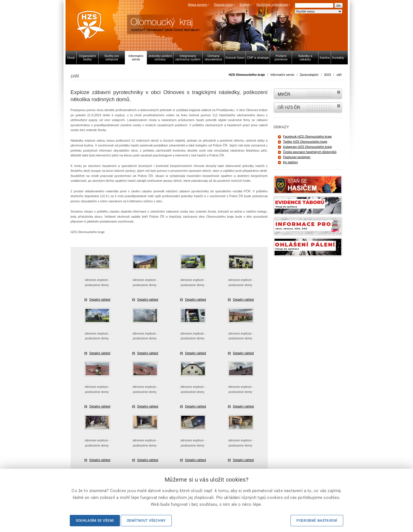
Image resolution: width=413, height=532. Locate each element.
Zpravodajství (309, 75)
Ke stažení (291, 162)
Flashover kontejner (297, 157)
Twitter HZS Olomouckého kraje (305, 142)
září (339, 75)
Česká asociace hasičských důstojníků (310, 152)
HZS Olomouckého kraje (247, 75)
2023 (328, 75)
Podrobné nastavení (317, 521)
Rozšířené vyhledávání (273, 5)
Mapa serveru (198, 5)
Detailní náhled (100, 299)
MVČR (308, 94)
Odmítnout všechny (146, 521)
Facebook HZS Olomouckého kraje (307, 136)
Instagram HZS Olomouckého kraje (308, 147)
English (245, 5)
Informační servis (282, 75)
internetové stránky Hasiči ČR (308, 108)
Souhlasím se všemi (95, 521)
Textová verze (223, 5)
